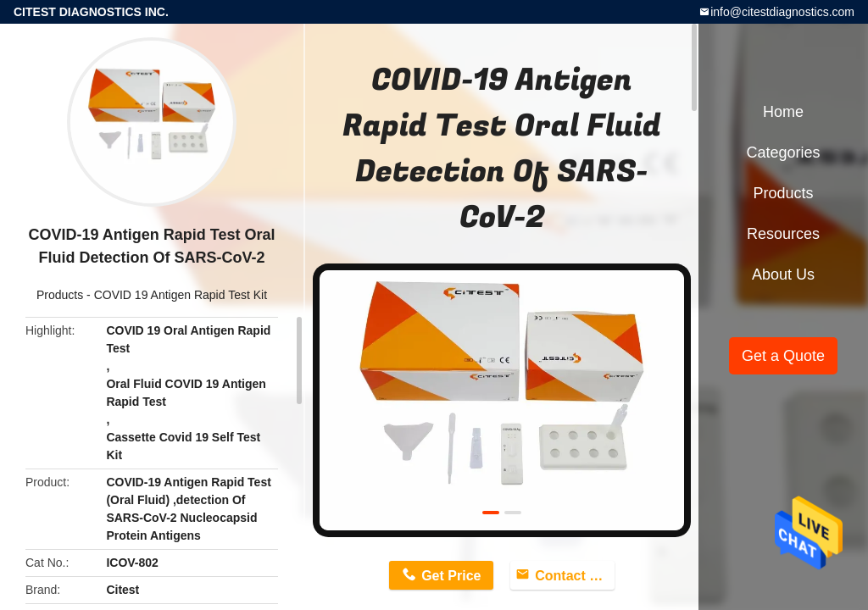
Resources (783, 234)
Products (60, 295)
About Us (783, 274)
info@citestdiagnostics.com (782, 12)
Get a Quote (783, 356)
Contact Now (575, 576)
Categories (783, 152)
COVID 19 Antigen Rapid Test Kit (181, 295)
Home (783, 112)
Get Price (451, 576)
